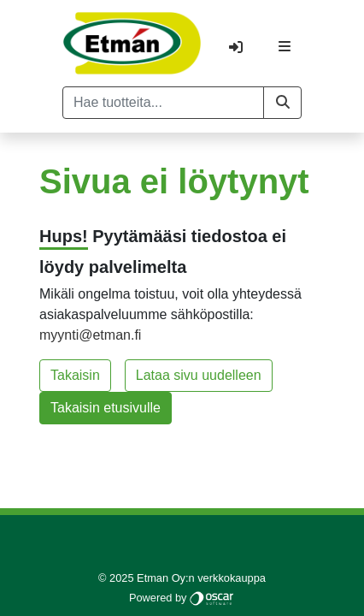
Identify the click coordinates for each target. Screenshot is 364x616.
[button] (282, 103)
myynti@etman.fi (90, 335)
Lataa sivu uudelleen (199, 375)
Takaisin (75, 375)
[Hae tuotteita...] (163, 103)
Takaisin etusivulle (106, 408)
